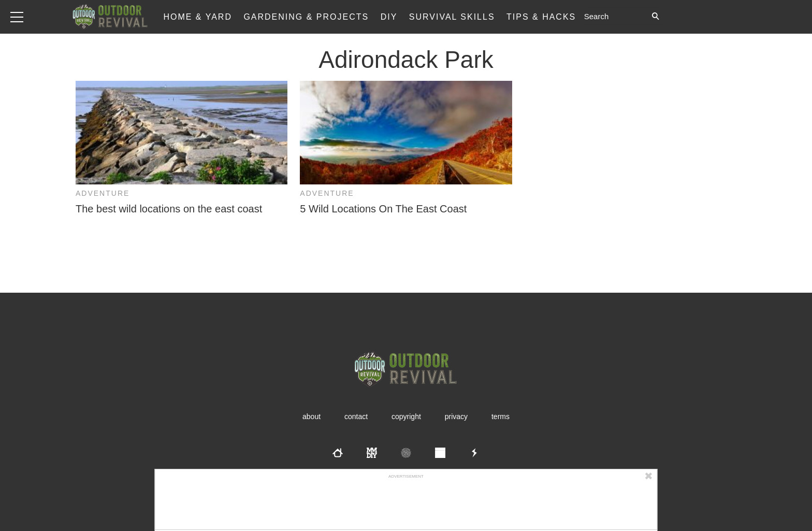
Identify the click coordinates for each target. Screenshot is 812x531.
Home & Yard (198, 17)
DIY (389, 17)
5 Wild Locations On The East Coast (383, 209)
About (311, 417)
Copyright (406, 417)
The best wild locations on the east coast (169, 209)
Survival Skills (452, 17)
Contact (356, 417)
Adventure (103, 193)
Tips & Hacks (541, 17)
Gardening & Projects (306, 17)
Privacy (456, 417)
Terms (501, 417)
